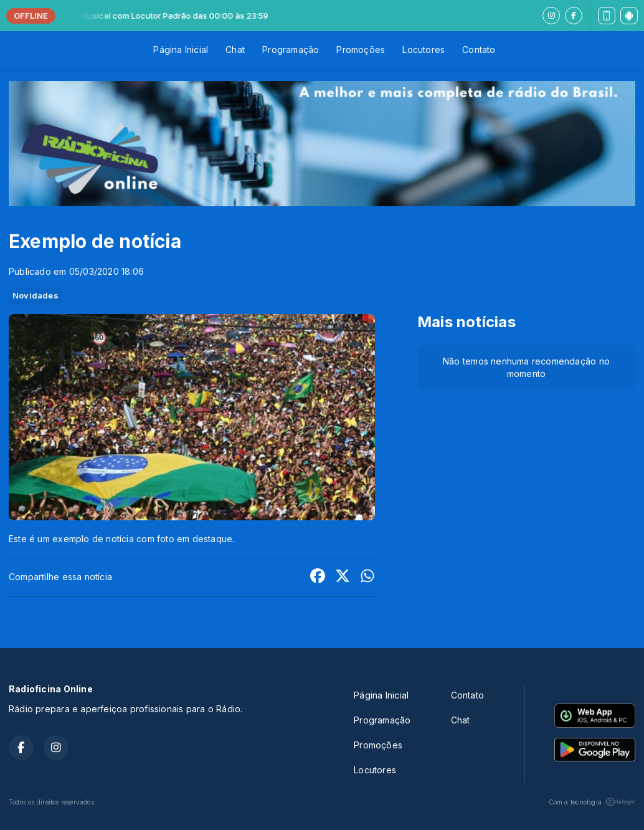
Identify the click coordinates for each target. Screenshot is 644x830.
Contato (479, 50)
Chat (235, 50)
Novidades (36, 295)
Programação (291, 50)
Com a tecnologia (592, 802)
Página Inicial (181, 50)
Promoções (361, 50)
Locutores (424, 50)
